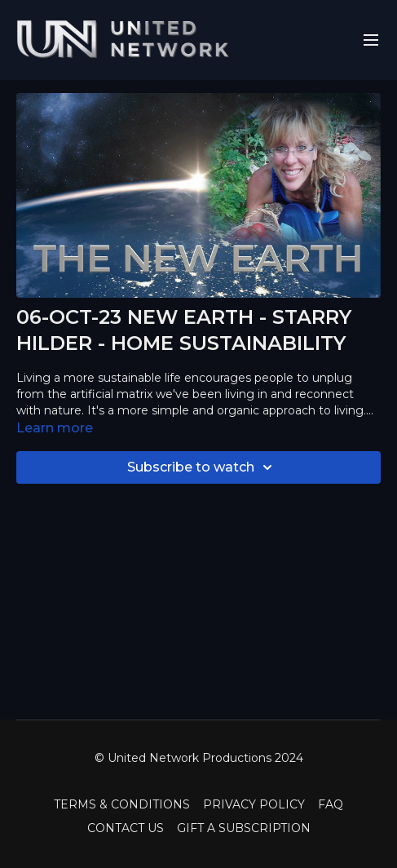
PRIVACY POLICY (254, 804)
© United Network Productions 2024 (199, 758)
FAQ (331, 804)
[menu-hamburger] (371, 40)
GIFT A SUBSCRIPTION (244, 828)
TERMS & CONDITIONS (122, 804)
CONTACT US (126, 828)
